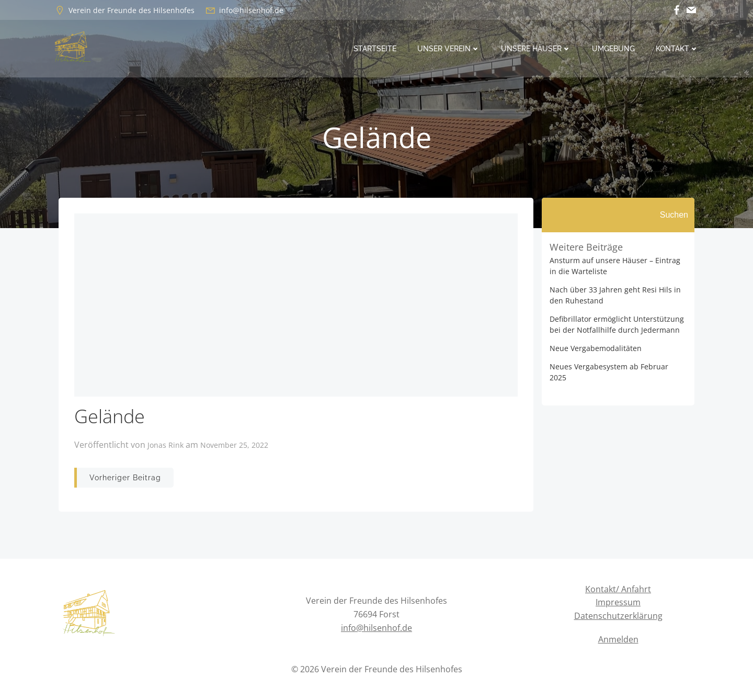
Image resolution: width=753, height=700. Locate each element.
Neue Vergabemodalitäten (596, 348)
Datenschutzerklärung (618, 616)
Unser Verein (449, 49)
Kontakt (677, 49)
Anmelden (618, 639)
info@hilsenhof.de (376, 628)
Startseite (375, 49)
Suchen (674, 215)
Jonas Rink (166, 445)
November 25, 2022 (234, 445)
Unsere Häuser (536, 49)
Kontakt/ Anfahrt (618, 589)
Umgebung (613, 49)
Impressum (618, 602)
